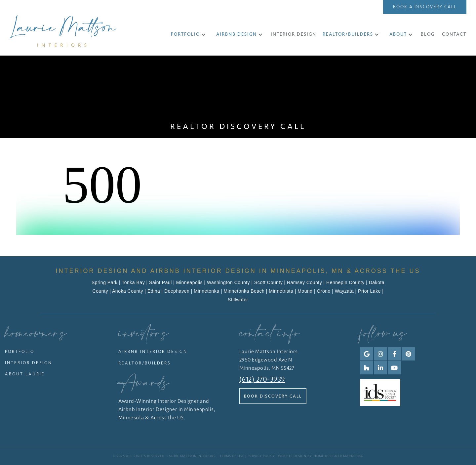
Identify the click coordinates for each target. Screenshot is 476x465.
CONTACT (454, 34)
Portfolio (185, 34)
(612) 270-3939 (262, 379)
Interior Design (29, 363)
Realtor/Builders (348, 34)
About (398, 34)
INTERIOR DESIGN (294, 34)
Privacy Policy (261, 456)
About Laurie (25, 374)
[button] (188, 34)
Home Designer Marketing (339, 456)
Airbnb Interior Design (153, 351)
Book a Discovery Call (425, 7)
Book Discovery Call (273, 396)
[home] (63, 31)
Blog (428, 34)
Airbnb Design (237, 34)
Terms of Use (232, 456)
